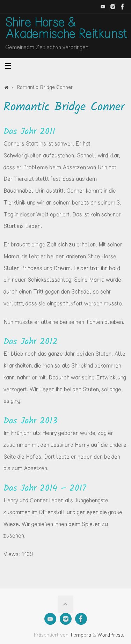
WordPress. (111, 635)
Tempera (81, 635)
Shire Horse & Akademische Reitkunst (66, 29)
